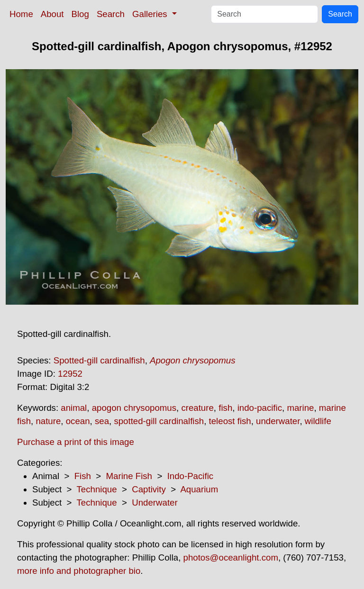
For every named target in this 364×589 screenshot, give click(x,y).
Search (111, 14)
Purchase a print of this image (76, 442)
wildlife (318, 421)
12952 (70, 374)
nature (48, 421)
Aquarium (199, 489)
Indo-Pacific (190, 476)
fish (225, 408)
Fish (83, 476)
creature (197, 408)
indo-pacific (260, 408)
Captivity (149, 489)
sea (102, 421)
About (52, 14)
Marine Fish (129, 476)
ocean (78, 421)
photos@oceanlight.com (231, 557)
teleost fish (230, 421)
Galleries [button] (151, 14)
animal (74, 408)
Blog (80, 14)
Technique (97, 489)
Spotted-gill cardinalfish (99, 360)
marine (300, 408)
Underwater (155, 503)
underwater (278, 421)
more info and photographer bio (79, 571)
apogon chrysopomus (134, 408)
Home (21, 14)
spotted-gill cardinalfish (159, 421)
